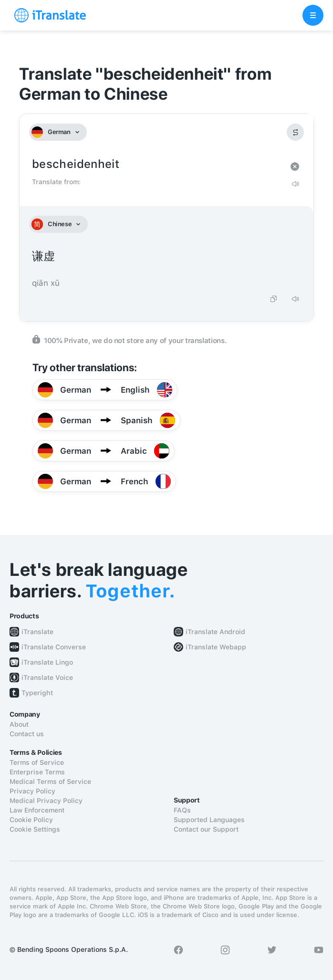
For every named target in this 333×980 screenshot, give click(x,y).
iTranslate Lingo (47, 662)
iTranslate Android (215, 632)
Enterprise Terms (37, 772)
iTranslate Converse (54, 647)
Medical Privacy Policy (46, 801)
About (19, 724)
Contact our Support (206, 829)
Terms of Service (37, 762)
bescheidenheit (157, 164)
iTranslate (37, 632)
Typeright (37, 693)
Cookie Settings (35, 829)
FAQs (182, 810)
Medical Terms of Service (50, 782)
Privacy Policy (32, 791)
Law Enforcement (37, 810)
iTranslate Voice (47, 678)
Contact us (27, 734)
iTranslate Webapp (216, 647)
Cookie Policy (31, 820)
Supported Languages (209, 820)
